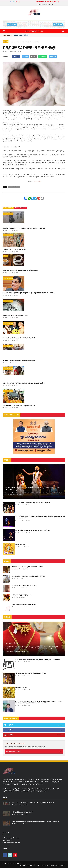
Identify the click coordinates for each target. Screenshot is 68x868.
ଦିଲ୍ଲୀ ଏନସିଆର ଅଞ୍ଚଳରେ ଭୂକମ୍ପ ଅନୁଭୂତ (15, 315)
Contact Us (10, 864)
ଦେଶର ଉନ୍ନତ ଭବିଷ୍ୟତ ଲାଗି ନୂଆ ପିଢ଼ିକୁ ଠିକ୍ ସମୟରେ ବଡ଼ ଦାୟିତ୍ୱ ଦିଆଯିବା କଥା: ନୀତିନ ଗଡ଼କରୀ (36, 821)
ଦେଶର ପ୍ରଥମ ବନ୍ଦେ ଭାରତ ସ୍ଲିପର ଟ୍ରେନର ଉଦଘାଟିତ (19, 405)
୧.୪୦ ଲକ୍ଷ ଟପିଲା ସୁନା (12, 643)
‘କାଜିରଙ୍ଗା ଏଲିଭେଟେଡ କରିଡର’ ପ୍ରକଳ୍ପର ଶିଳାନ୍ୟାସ (19, 360)
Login (52, 5)
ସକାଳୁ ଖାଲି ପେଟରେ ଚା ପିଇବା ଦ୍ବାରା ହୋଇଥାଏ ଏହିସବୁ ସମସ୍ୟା (21, 270)
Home (4, 864)
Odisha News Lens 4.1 (20, 208)
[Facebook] (16, 57)
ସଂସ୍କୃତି (7, 460)
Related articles (8, 208)
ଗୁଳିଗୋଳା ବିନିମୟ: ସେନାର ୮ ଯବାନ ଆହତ (14, 249)
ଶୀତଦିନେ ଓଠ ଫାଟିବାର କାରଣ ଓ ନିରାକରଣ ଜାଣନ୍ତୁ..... (25, 585)
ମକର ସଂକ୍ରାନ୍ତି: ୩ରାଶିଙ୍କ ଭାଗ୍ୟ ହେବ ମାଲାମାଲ (24, 604)
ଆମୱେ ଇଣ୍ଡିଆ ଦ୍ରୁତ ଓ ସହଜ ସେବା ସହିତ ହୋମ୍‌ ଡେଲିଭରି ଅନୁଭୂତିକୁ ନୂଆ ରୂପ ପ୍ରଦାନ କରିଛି (37, 659)
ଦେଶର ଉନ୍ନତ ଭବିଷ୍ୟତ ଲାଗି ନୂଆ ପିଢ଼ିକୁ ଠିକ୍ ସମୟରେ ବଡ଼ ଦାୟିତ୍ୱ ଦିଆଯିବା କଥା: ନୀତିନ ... (29, 293)
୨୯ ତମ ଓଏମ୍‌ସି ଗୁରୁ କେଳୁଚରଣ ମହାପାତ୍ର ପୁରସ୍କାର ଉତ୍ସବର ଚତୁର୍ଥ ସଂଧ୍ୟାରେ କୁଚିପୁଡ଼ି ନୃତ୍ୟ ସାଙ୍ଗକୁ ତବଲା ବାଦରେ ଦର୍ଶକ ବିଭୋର (40, 517)
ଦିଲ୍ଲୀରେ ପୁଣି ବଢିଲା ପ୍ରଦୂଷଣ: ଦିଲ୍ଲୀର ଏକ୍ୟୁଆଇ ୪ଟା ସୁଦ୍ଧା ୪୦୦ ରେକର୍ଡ (24, 228)
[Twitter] (25, 57)
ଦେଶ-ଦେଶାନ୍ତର (8, 214)
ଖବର (5, 797)
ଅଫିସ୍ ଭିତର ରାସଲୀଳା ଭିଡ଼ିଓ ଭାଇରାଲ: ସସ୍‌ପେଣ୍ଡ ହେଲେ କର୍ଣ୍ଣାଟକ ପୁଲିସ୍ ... (24, 383)
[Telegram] (53, 57)
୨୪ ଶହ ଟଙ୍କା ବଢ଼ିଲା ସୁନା (21, 687)
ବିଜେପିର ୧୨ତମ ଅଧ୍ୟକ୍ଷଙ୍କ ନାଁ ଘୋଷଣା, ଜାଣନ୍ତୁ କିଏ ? (19, 338)
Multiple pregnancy (14, 187)
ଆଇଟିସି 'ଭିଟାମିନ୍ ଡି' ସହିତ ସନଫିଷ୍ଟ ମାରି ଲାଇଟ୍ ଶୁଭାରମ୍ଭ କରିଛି (30, 673)
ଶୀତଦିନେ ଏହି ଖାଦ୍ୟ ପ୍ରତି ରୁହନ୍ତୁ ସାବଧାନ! (22, 595)
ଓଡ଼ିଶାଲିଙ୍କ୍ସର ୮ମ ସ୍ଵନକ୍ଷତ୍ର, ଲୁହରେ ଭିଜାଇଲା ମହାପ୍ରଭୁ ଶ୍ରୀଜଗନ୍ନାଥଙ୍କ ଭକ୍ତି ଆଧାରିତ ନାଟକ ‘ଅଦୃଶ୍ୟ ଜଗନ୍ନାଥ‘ (32, 489)
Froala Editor (38, 181)
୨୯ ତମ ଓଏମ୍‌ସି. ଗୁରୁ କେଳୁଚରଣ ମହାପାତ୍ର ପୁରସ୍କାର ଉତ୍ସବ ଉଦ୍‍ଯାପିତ (32, 502)
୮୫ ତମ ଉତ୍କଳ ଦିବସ (20, 544)
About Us (18, 864)
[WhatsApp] (43, 57)
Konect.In (63, 865)
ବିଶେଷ (6, 42)
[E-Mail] (34, 57)
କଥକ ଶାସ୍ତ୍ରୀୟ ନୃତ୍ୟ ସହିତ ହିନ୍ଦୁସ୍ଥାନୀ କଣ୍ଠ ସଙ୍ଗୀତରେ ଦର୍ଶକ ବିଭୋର (33, 530)
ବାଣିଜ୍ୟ (7, 617)
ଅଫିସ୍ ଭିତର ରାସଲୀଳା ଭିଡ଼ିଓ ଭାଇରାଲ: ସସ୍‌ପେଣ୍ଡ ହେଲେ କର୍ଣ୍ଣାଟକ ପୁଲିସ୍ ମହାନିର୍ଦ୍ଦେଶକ (33, 803)
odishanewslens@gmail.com (12, 843)
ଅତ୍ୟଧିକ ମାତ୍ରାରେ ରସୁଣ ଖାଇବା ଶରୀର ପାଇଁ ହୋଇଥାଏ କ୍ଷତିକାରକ (29, 576)
